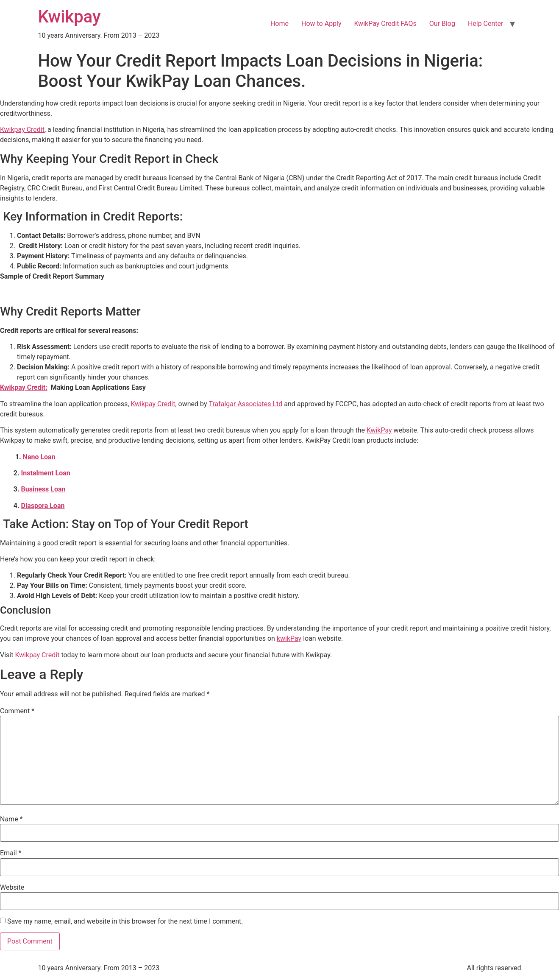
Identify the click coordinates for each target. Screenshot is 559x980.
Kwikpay (70, 17)
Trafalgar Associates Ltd (245, 404)
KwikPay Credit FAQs (385, 24)
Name (11, 819)
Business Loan (43, 489)
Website (12, 888)
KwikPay (379, 430)
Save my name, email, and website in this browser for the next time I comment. (125, 921)
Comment (17, 711)
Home (279, 24)
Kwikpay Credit (22, 130)
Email (11, 853)
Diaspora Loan (43, 506)
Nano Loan (38, 457)
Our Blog (442, 24)
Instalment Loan (45, 473)
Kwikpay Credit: (24, 387)
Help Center (486, 24)
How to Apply (321, 24)
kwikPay (289, 638)
